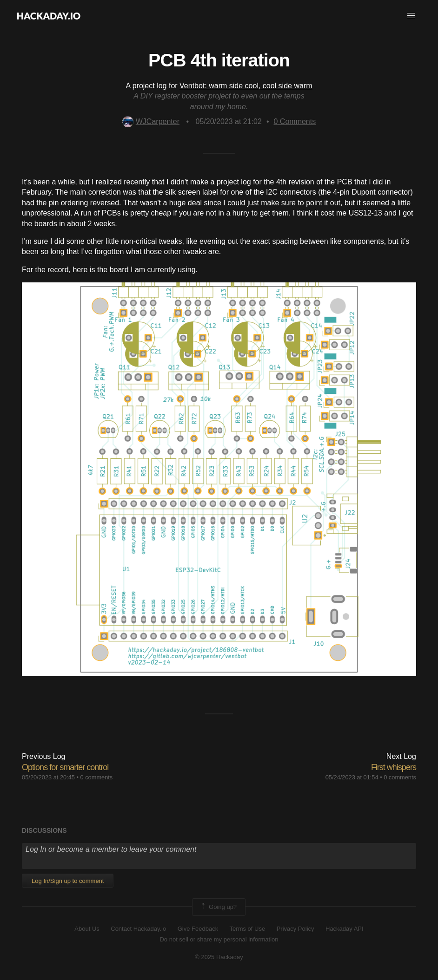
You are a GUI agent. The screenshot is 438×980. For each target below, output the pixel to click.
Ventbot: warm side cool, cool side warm (246, 86)
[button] (411, 16)
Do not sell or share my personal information (219, 939)
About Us (87, 929)
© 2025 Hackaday (219, 957)
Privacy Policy (295, 929)
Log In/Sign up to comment (68, 881)
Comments (295, 121)
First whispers (394, 767)
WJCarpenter (151, 121)
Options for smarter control (65, 767)
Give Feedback (198, 929)
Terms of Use (248, 929)
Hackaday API (345, 929)
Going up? (218, 907)
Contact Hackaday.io (138, 929)
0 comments (97, 777)
